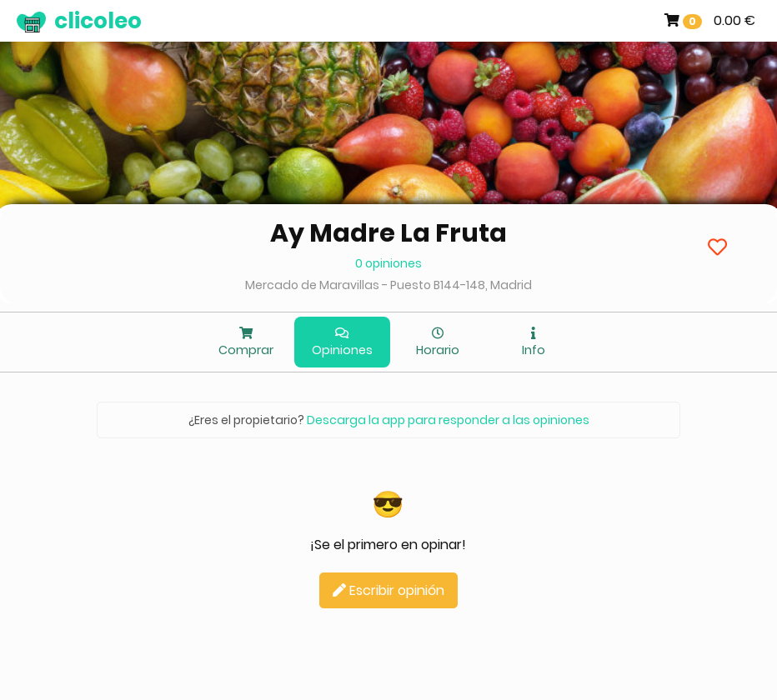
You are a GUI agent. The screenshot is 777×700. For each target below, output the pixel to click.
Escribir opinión (388, 590)
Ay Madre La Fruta (388, 233)
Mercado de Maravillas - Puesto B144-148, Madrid (388, 285)
